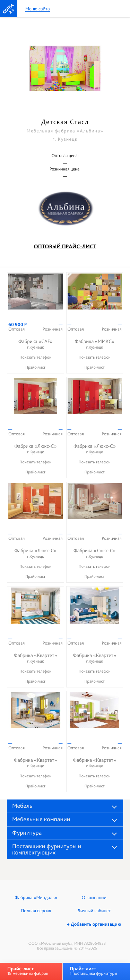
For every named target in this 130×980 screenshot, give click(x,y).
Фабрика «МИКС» (95, 344)
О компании (94, 898)
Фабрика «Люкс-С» (36, 449)
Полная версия (36, 911)
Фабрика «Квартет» (36, 658)
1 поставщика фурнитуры (93, 971)
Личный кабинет (94, 911)
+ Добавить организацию (94, 924)
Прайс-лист (35, 367)
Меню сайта (38, 9)
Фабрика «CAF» (36, 344)
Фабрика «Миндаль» (36, 898)
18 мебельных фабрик (28, 971)
